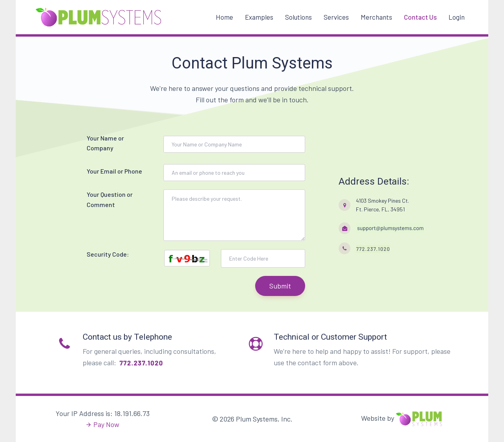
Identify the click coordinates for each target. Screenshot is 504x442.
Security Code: (108, 254)
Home (224, 17)
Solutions (298, 17)
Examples (259, 17)
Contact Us (420, 17)
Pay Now (106, 424)
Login (457, 17)
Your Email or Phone (114, 171)
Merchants (376, 17)
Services (336, 17)
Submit (280, 286)
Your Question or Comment (110, 199)
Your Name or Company (105, 143)
